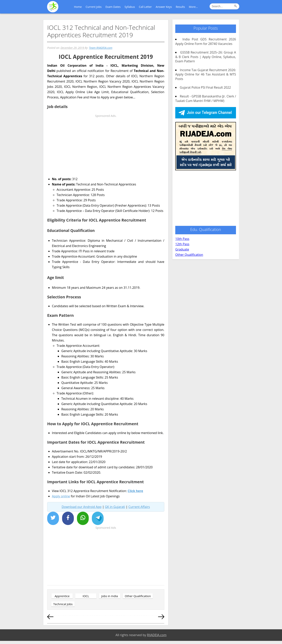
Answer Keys (164, 7)
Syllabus (130, 7)
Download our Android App (82, 507)
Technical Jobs (63, 604)
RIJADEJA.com (157, 635)
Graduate (182, 249)
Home (78, 7)
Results (180, 7)
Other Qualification (138, 596)
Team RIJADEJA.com (101, 48)
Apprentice (62, 596)
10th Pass (182, 239)
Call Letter (145, 7)
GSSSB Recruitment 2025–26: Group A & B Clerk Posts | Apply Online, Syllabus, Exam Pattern (206, 57)
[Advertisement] (106, 146)
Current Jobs (94, 7)
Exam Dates (113, 7)
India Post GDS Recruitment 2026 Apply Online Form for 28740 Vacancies (206, 41)
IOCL (86, 596)
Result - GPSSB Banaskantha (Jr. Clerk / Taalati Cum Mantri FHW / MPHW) (206, 98)
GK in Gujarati (115, 507)
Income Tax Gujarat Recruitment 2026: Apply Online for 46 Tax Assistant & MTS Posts (206, 74)
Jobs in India (110, 596)
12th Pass (182, 244)
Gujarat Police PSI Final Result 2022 (204, 87)
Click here (135, 491)
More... (193, 7)
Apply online (61, 496)
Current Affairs (139, 507)
